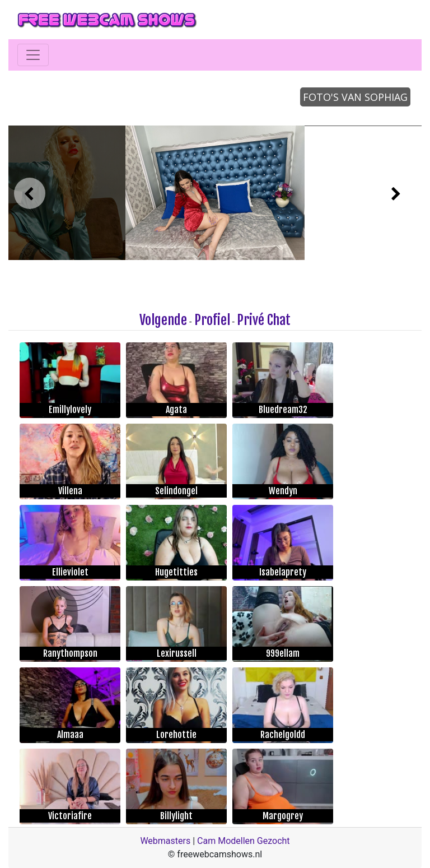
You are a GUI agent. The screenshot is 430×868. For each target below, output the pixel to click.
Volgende (163, 320)
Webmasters (165, 841)
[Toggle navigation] (33, 55)
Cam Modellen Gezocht (244, 841)
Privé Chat (264, 320)
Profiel (212, 320)
